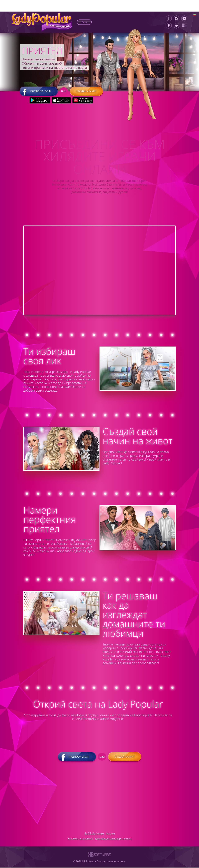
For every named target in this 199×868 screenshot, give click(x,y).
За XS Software (94, 834)
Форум (110, 834)
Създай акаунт (86, 92)
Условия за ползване (80, 839)
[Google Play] (40, 101)
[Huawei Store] (83, 101)
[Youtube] (185, 18)
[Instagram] (177, 18)
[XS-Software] (100, 858)
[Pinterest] (169, 26)
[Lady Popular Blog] (185, 26)
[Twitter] (177, 26)
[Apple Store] (61, 101)
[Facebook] (169, 18)
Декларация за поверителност (113, 839)
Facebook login (39, 92)
